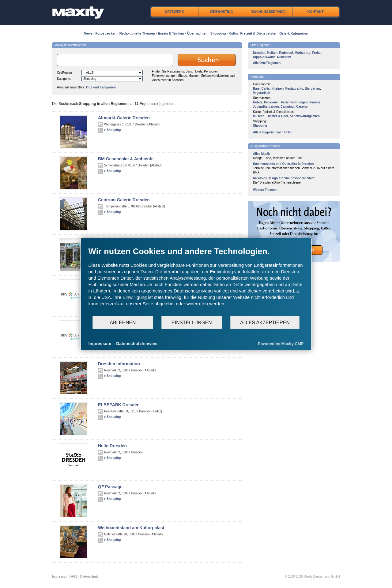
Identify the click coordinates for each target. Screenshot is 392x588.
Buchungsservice (269, 12)
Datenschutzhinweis (137, 344)
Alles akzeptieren (265, 322)
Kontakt (316, 12)
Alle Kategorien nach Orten (273, 132)
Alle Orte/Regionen (267, 63)
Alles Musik (261, 154)
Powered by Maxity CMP (281, 343)
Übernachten (197, 33)
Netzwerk (175, 12)
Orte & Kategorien (294, 33)
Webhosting (221, 12)
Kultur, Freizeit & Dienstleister (253, 33)
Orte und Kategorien (101, 87)
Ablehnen (123, 322)
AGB (74, 577)
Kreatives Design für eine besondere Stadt (284, 178)
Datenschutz (89, 577)
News (88, 33)
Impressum (60, 577)
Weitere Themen (265, 190)
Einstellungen (192, 322)
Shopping (218, 33)
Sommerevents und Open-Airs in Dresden (283, 164)
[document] (196, 281)
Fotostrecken (106, 33)
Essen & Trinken (171, 33)
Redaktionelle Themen (137, 33)
